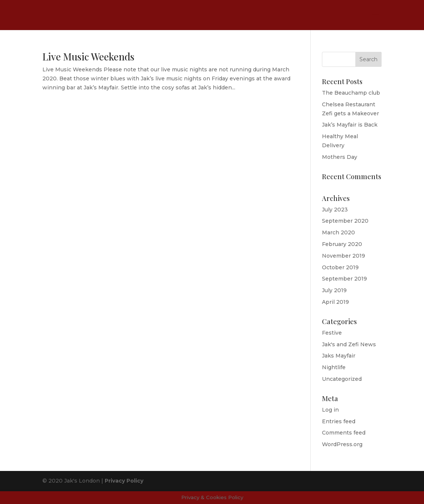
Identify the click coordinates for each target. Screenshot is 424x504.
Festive (332, 333)
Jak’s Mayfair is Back (350, 125)
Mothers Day (340, 157)
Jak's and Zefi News (349, 344)
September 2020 (345, 221)
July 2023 (335, 210)
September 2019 (344, 279)
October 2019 (340, 267)
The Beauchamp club (351, 93)
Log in (330, 410)
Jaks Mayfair (339, 356)
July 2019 (334, 290)
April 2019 (335, 302)
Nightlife (334, 367)
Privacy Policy (124, 481)
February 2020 (342, 244)
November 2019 (344, 256)
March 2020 (338, 232)
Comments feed (344, 433)
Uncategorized (342, 379)
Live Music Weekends (88, 57)
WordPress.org (342, 444)
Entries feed (339, 421)
